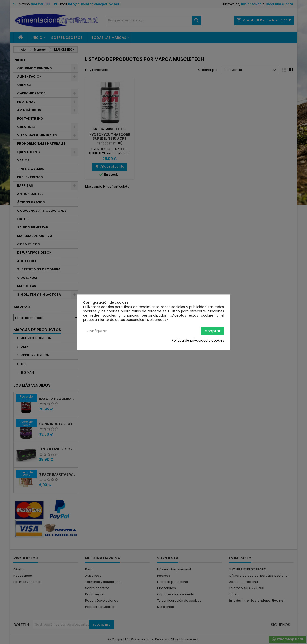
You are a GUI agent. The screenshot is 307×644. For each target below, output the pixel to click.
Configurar (97, 331)
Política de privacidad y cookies (198, 340)
